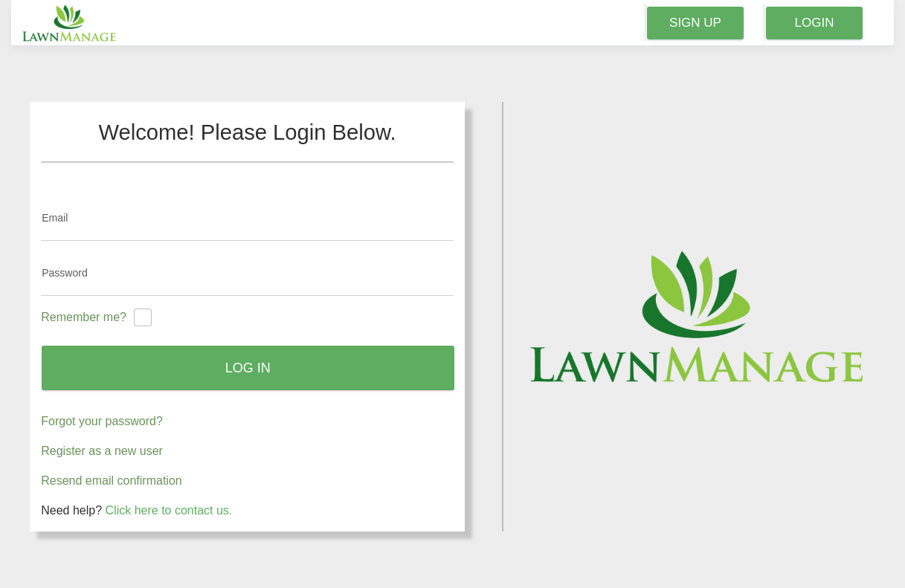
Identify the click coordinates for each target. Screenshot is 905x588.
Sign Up (695, 23)
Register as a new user (102, 451)
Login (815, 23)
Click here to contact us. (169, 510)
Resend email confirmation (111, 481)
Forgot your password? (102, 421)
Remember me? (84, 317)
